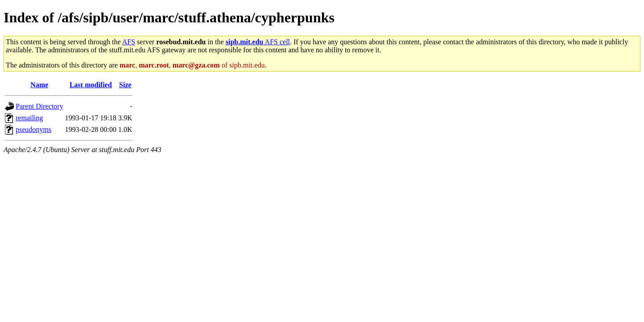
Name (39, 85)
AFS (129, 42)
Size (125, 85)
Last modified (91, 85)
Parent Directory (39, 106)
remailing (29, 118)
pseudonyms (34, 129)
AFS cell (258, 42)
